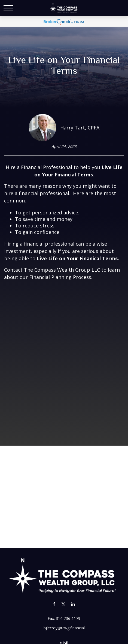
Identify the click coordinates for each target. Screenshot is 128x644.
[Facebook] (54, 604)
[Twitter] (64, 604)
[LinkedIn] (73, 604)
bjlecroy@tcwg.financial (64, 628)
